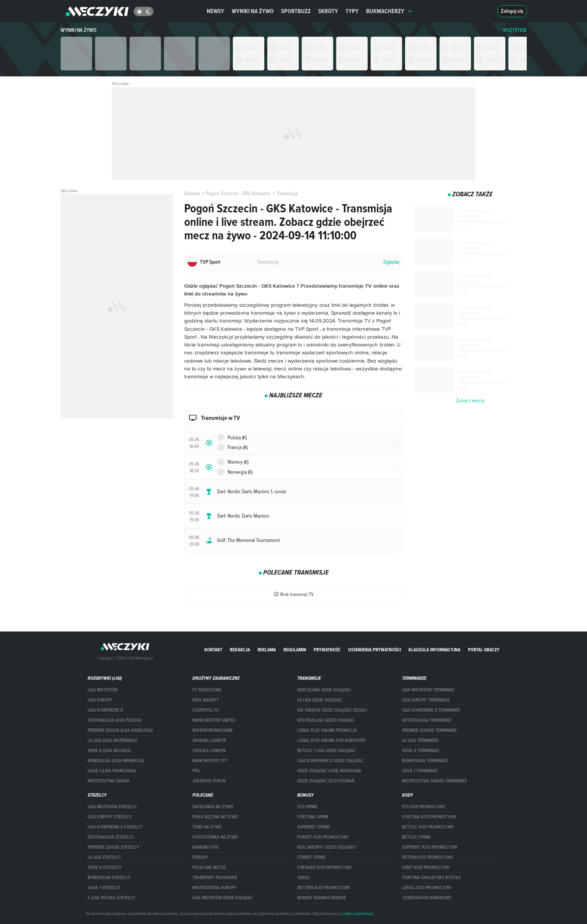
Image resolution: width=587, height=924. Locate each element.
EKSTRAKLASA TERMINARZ (427, 720)
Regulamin (295, 650)
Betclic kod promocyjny (428, 827)
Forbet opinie (311, 857)
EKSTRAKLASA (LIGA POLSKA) (115, 720)
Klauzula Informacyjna (434, 650)
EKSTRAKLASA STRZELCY (111, 837)
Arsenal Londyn (209, 740)
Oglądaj (391, 262)
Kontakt (213, 650)
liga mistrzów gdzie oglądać (223, 898)
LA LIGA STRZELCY (104, 857)
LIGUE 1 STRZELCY (104, 888)
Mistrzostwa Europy (214, 888)
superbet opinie (314, 827)
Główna (192, 193)
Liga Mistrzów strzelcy (112, 807)
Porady (200, 857)
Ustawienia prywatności (375, 650)
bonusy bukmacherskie (322, 898)
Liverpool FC (206, 710)
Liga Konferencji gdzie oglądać (330, 761)
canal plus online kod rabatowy (332, 740)
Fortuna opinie (313, 817)
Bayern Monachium (212, 730)
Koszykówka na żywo (215, 837)
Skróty (328, 11)
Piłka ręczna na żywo (215, 817)
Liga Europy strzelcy (110, 817)
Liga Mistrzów (102, 690)
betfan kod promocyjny (428, 857)
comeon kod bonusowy (427, 898)
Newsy (215, 11)
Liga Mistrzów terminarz (428, 690)
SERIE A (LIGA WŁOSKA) (109, 751)
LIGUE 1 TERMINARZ (420, 771)
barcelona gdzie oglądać (324, 690)
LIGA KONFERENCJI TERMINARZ (431, 710)
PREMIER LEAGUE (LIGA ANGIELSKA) (120, 730)
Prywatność (327, 650)
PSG (196, 771)
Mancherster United (214, 720)
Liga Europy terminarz (426, 700)
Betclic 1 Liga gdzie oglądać (326, 751)
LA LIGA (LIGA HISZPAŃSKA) (112, 740)
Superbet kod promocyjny (430, 847)
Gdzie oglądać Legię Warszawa (329, 771)
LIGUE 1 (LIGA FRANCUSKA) (112, 771)
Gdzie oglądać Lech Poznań (326, 781)
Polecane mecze (209, 867)
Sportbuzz (296, 11)
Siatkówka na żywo (213, 807)
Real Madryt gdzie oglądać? (327, 847)
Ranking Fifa (206, 847)
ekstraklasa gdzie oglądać (326, 720)
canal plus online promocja (327, 730)
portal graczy (484, 650)
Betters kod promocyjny (324, 888)
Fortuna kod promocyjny (429, 817)
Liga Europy (100, 700)
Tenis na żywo (207, 827)
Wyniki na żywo (253, 11)
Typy (352, 11)
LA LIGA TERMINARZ (420, 740)
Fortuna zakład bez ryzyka (431, 878)
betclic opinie (416, 837)
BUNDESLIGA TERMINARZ (425, 761)
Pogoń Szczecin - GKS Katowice (235, 193)
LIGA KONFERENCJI (105, 710)
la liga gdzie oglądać (320, 700)
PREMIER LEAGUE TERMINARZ (429, 730)
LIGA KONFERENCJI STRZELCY (115, 827)
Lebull (304, 878)
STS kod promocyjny (424, 807)
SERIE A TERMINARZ (421, 751)
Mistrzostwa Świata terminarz (434, 781)
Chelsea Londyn (209, 751)
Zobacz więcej (470, 400)
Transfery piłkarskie (215, 878)
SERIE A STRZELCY (105, 867)
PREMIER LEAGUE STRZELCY (113, 847)
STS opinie (307, 807)
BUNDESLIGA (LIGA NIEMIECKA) (116, 761)
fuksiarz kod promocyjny (325, 867)
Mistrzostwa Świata (109, 781)
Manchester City (210, 761)
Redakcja (240, 650)
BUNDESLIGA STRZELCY (109, 878)
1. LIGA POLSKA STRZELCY (111, 898)
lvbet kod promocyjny (426, 867)
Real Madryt (206, 700)
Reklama (267, 650)
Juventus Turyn (209, 781)
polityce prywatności (358, 914)
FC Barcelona (207, 690)
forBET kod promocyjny (323, 837)
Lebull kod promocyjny (427, 888)
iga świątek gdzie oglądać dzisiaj (332, 710)
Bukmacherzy (389, 11)
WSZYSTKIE (515, 30)
